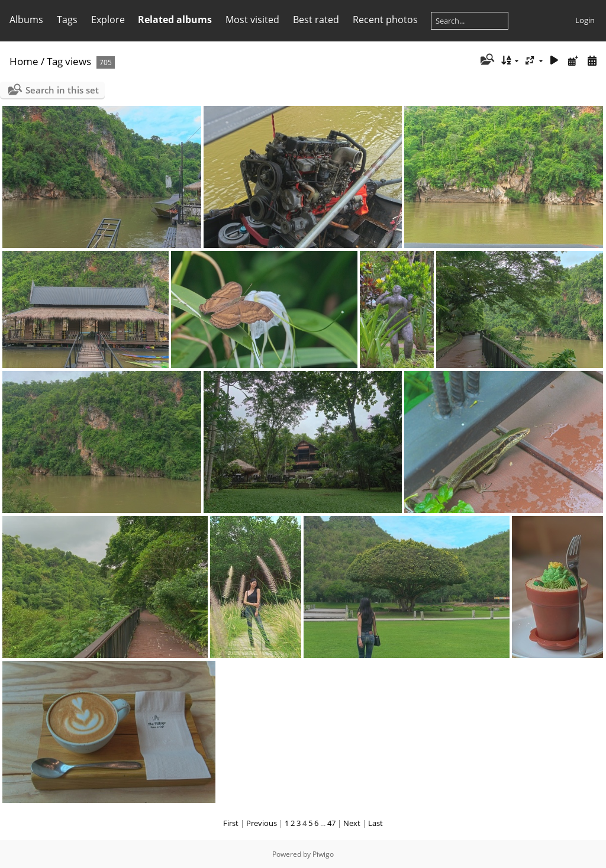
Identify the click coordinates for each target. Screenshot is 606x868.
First (231, 823)
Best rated (316, 20)
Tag (55, 61)
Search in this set (62, 90)
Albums (26, 20)
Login (585, 20)
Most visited (252, 20)
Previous (262, 823)
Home (24, 61)
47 (331, 823)
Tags (67, 20)
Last (375, 823)
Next (352, 823)
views (78, 61)
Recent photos (385, 20)
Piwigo (323, 854)
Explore (108, 20)
